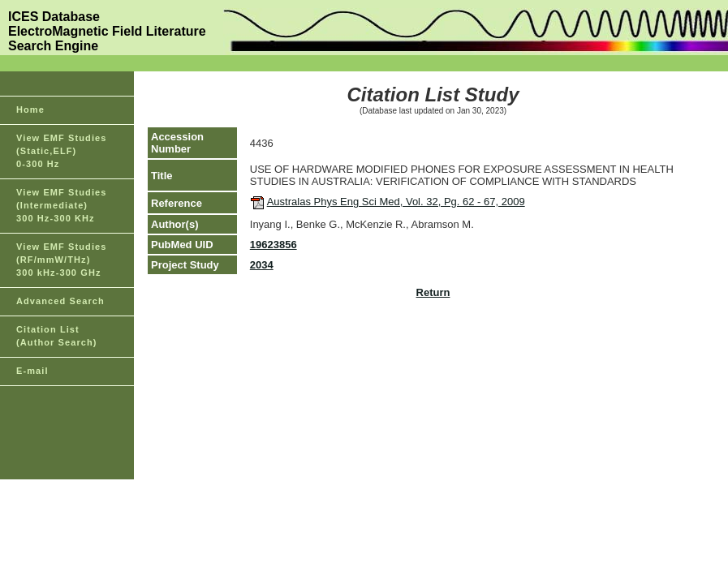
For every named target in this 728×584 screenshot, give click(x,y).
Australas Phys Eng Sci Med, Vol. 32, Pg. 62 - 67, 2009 (396, 202)
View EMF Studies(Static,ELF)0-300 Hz (62, 151)
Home (30, 109)
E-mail (32, 371)
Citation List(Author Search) (57, 336)
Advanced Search (60, 301)
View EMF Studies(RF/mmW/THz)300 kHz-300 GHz (62, 260)
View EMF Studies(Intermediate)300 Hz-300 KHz (62, 205)
